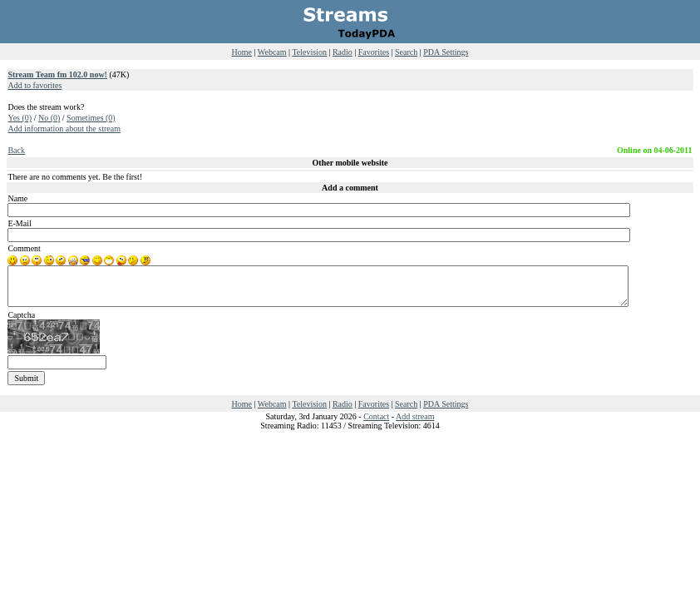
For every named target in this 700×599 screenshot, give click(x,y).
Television (309, 52)
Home (242, 52)
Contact (376, 416)
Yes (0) (20, 118)
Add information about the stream (64, 129)
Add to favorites (35, 85)
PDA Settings (446, 52)
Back (16, 150)
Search (406, 52)
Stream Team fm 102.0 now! (57, 74)
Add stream (415, 416)
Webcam (272, 52)
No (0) (49, 118)
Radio (343, 52)
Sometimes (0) (91, 118)
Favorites (374, 52)
